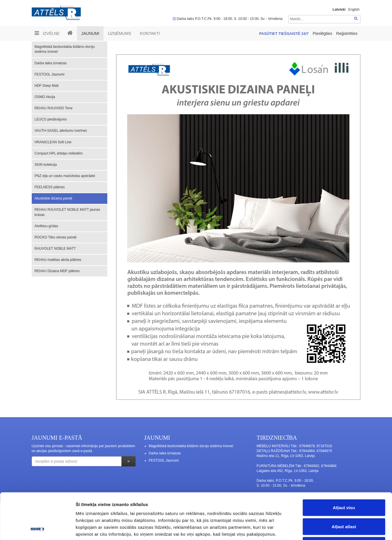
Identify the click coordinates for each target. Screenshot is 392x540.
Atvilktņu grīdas (46, 226)
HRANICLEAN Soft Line (53, 142)
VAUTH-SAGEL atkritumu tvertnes (61, 131)
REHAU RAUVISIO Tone (54, 108)
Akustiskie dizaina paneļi (54, 198)
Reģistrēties (347, 33)
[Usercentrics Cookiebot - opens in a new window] (37, 529)
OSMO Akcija (45, 97)
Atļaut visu (344, 464)
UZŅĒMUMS (120, 33)
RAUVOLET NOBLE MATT (55, 249)
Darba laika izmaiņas (51, 63)
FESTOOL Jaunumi (50, 74)
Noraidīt (344, 502)
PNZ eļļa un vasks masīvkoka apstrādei (65, 176)
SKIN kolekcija (46, 165)
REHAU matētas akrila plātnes (58, 260)
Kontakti (150, 33)
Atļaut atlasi (344, 483)
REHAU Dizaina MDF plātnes (57, 271)
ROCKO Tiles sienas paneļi (56, 237)
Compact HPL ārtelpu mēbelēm (59, 153)
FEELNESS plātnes (50, 187)
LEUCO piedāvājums (51, 119)
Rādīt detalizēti (314, 529)
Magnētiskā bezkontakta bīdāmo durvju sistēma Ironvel (65, 49)
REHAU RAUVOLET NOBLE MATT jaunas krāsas (67, 212)
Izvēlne (47, 33)
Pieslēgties (323, 33)
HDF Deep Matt (47, 86)
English (354, 10)
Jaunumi (90, 33)
